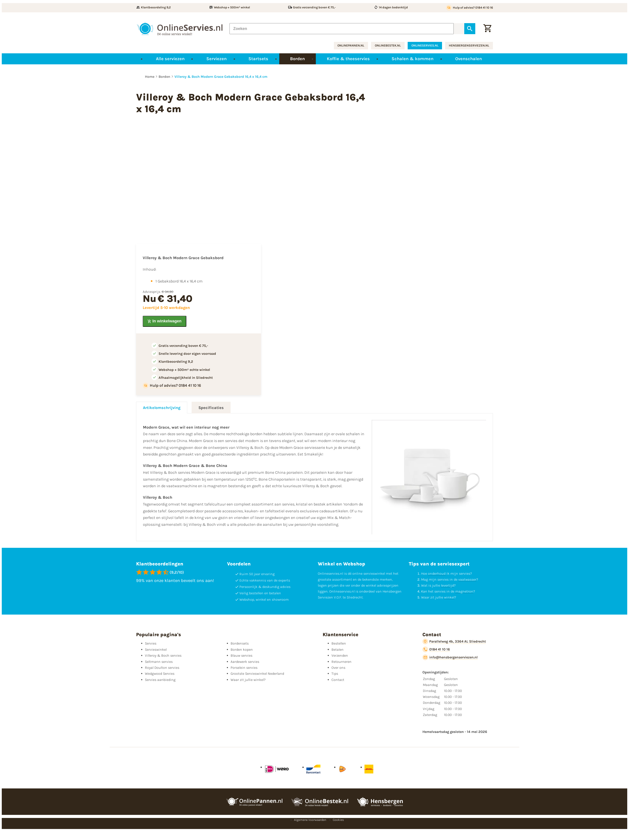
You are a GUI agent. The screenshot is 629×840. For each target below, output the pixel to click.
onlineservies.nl (425, 46)
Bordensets (240, 643)
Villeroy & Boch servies (163, 655)
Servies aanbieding (160, 680)
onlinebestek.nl (388, 46)
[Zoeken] (342, 29)
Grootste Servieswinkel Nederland (257, 674)
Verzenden (340, 655)
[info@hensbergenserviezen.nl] (450, 657)
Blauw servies (241, 655)
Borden (164, 77)
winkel (449, 597)
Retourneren (341, 662)
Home (150, 77)
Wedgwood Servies (160, 674)
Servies (151, 643)
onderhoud (437, 573)
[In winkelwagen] (165, 321)
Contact (338, 680)
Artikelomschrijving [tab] (162, 408)
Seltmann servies (159, 662)
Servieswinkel (156, 650)
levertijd (447, 585)
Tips (335, 674)
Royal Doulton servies (162, 668)
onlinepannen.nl (351, 46)
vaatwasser (467, 579)
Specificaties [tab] (211, 408)
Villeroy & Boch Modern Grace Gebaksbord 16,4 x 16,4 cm (221, 77)
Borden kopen (242, 650)
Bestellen (339, 643)
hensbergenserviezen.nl (469, 46)
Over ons (338, 668)
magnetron (464, 591)
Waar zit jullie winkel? (248, 680)
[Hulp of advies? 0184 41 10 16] (469, 8)
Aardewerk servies (245, 662)
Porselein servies (244, 668)
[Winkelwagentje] (487, 29)
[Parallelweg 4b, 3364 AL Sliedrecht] (454, 641)
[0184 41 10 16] (436, 649)
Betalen (338, 650)
